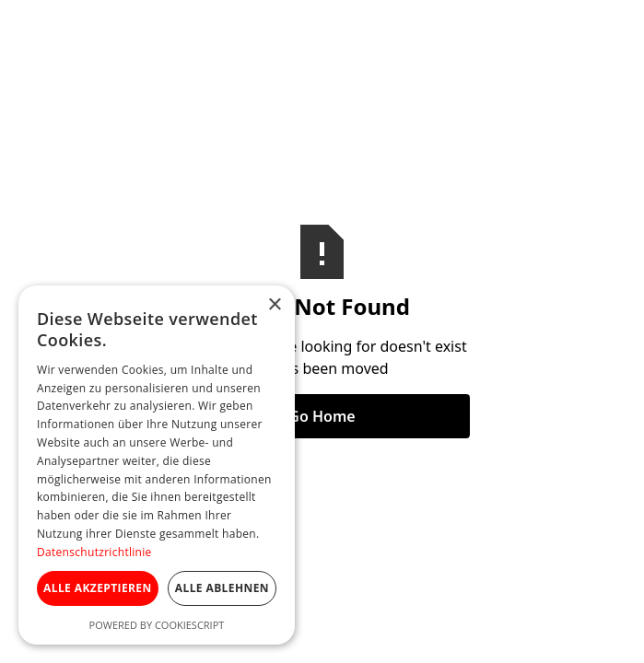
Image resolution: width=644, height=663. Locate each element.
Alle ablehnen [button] (222, 588)
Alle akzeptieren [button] (98, 588)
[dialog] (157, 465)
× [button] (274, 305)
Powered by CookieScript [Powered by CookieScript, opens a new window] (157, 625)
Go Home (322, 416)
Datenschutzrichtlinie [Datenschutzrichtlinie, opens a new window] (94, 552)
